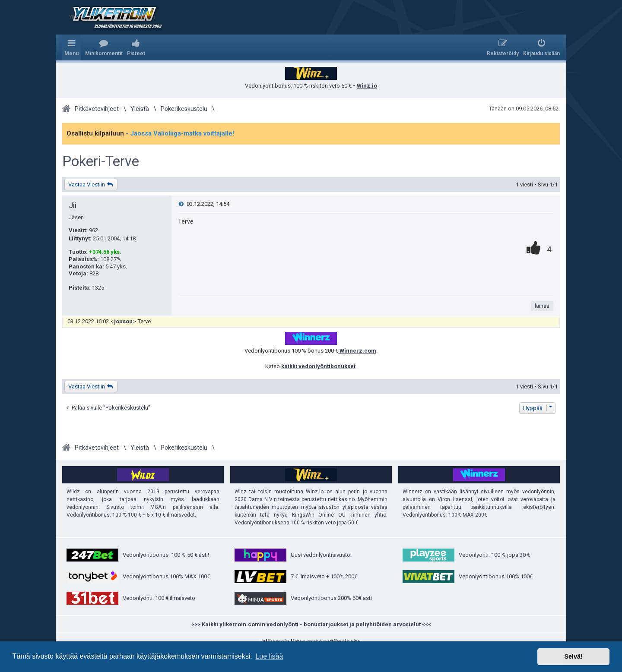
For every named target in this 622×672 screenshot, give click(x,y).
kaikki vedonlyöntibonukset (318, 366)
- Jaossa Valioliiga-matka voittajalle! (180, 133)
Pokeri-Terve (101, 161)
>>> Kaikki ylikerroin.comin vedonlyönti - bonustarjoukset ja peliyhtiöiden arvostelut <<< (311, 624)
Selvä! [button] (573, 656)
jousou (123, 321)
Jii (73, 205)
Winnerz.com (357, 351)
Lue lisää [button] (269, 656)
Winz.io (367, 86)
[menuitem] (104, 47)
